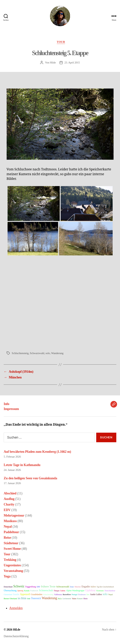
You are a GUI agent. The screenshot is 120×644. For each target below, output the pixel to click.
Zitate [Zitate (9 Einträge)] (72, 587)
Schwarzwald (37, 353)
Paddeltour (11, 532)
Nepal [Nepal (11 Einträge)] (110, 594)
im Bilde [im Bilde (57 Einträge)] (22, 598)
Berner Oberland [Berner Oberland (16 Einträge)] (10, 598)
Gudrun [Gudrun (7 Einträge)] (63, 591)
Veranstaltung (13, 571)
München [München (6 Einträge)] (78, 587)
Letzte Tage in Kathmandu (22, 465)
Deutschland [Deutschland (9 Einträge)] (8, 587)
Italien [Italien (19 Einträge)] (93, 587)
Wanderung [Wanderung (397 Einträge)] (49, 598)
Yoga (7, 576)
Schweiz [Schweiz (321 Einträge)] (19, 586)
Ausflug (9, 499)
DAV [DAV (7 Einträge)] (38, 587)
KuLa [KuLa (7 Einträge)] (60, 599)
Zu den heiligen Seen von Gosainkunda (30, 478)
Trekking (10, 560)
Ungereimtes (12, 565)
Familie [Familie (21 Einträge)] (16, 594)
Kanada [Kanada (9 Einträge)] (27, 591)
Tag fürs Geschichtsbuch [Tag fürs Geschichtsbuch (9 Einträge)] (105, 587)
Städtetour (11, 543)
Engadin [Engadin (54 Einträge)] (86, 586)
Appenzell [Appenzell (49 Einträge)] (25, 594)
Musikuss (10, 521)
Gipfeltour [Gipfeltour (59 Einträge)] (90, 590)
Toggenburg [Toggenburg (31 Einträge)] (31, 587)
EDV (7, 510)
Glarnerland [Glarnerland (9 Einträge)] (8, 594)
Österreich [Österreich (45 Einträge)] (36, 598)
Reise (7, 538)
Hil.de (17, 630)
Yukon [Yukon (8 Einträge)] (74, 599)
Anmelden (16, 608)
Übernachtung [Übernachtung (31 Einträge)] (10, 591)
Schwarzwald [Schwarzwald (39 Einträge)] (63, 587)
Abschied (10, 493)
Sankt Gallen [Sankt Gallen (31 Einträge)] (96, 594)
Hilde (53, 63)
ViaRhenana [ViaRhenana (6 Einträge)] (58, 595)
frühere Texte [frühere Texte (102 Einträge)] (48, 586)
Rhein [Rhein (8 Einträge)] (85, 599)
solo (48, 353)
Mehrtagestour (14, 515)
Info (6, 404)
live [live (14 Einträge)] (88, 594)
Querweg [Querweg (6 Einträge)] (20, 591)
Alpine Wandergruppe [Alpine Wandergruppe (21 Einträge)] (75, 591)
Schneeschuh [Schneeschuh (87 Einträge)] (46, 590)
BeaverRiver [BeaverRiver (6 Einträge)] (67, 595)
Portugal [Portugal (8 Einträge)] (75, 594)
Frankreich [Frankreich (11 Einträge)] (34, 591)
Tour (61, 42)
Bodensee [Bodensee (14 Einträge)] (82, 594)
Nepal (8, 527)
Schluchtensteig (20, 353)
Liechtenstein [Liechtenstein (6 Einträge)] (67, 599)
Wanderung (57, 353)
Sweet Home (12, 549)
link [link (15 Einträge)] (29, 598)
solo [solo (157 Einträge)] (105, 594)
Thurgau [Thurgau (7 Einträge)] (56, 591)
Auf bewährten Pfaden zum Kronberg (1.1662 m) (37, 452)
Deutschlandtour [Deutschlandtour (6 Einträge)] (110, 591)
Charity (9, 504)
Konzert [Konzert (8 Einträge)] (80, 599)
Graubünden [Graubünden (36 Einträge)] (36, 594)
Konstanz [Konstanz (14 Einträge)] (100, 591)
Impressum (11, 409)
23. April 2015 (72, 63)
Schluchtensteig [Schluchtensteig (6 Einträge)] (48, 595)
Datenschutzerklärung (16, 636)
